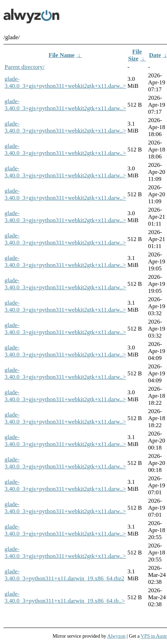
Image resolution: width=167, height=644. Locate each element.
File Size (135, 55)
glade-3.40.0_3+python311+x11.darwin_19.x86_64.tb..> (65, 597)
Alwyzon (116, 636)
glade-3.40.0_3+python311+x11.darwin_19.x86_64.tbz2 (64, 575)
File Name (62, 55)
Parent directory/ (25, 67)
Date (155, 55)
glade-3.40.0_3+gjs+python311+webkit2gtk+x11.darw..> (65, 82)
